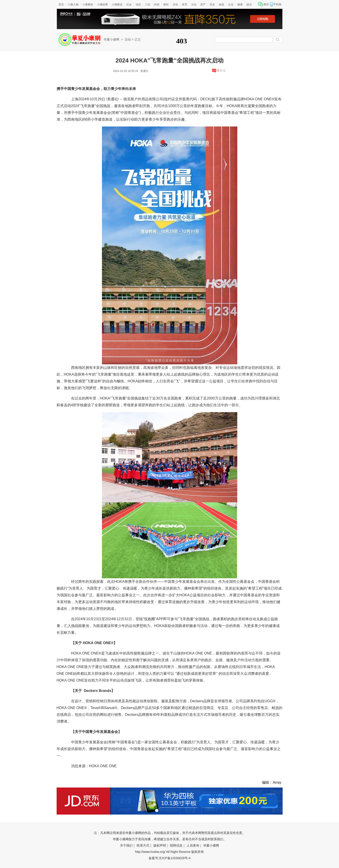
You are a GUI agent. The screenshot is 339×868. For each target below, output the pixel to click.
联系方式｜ (145, 845)
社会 (129, 5)
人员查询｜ (194, 845)
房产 (203, 5)
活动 (175, 5)
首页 (61, 5)
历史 (212, 5)
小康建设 (117, 5)
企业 (231, 5)
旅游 (221, 5)
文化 (194, 5)
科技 (157, 5)
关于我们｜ (128, 845)
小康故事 (102, 5)
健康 (240, 5)
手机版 (277, 4)
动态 (138, 5)
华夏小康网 (111, 39)
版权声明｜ (161, 845)
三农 (148, 5)
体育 (184, 5)
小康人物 (73, 5)
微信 (266, 4)
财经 (166, 5)
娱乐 (249, 5)
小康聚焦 (88, 5)
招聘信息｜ (178, 845)
